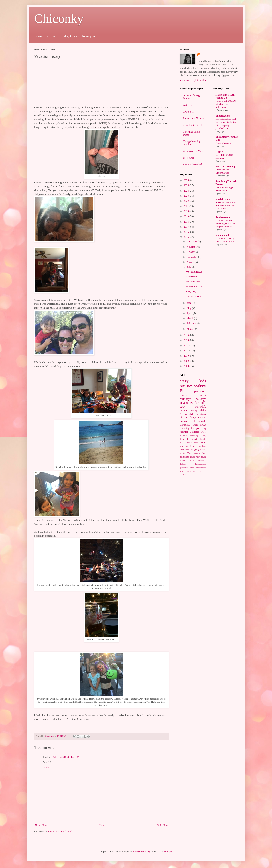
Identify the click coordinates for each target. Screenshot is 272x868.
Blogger (168, 852)
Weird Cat (188, 105)
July (189, 267)
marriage (202, 446)
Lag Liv (220, 152)
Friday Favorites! (224, 143)
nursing (203, 471)
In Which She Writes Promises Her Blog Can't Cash (226, 206)
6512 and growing (225, 167)
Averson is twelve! (193, 164)
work (203, 395)
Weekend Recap (194, 272)
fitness (193, 446)
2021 (187, 206)
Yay (189, 453)
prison (183, 460)
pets (182, 443)
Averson (184, 414)
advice (203, 410)
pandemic (200, 391)
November (192, 247)
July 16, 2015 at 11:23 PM (66, 757)
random (184, 421)
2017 (187, 227)
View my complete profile (193, 80)
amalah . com (223, 199)
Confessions (192, 277)
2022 (187, 201)
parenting (201, 428)
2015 (187, 237)
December (192, 242)
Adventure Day (194, 287)
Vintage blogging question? (192, 143)
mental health (199, 439)
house (192, 457)
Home (102, 825)
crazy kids (193, 381)
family (184, 395)
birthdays (185, 399)
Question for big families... (191, 97)
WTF (203, 432)
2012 (187, 346)
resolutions (184, 475)
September (192, 257)
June (189, 303)
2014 (187, 335)
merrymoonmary (142, 852)
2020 (187, 211)
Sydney (200, 386)
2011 (187, 351)
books (189, 443)
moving (202, 417)
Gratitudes (188, 112)
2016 (187, 232)
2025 (187, 185)
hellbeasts (184, 457)
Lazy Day (191, 292)
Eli (182, 391)
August (191, 262)
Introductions (201, 464)
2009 (187, 361)
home (182, 435)
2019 (187, 216)
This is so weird (194, 297)
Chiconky (59, 18)
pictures (186, 386)
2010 (187, 356)
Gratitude (195, 432)
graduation (184, 468)
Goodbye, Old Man (193, 151)
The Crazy (201, 414)
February (192, 323)
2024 (187, 191)
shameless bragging (189, 450)
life (193, 428)
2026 (187, 180)
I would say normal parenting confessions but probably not (226, 224)
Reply (46, 767)
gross (192, 468)
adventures (186, 403)
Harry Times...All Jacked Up (225, 96)
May (189, 308)
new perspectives (188, 471)
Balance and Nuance (193, 118)
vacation (184, 432)
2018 (187, 222)
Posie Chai (188, 158)
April (190, 313)
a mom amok (223, 235)
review (191, 460)
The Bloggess (223, 116)
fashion (196, 453)
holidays (201, 399)
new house (201, 457)
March (190, 318)
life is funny (188, 417)
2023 (187, 196)
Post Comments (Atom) (60, 832)
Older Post (163, 825)
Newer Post (41, 825)
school (192, 475)
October (191, 252)
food (204, 453)
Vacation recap (194, 282)
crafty (194, 410)
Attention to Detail (193, 125)
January (191, 329)
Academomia (223, 217)
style (192, 414)
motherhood (201, 468)
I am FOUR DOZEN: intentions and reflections (226, 104)
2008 (187, 366)
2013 (187, 340)
